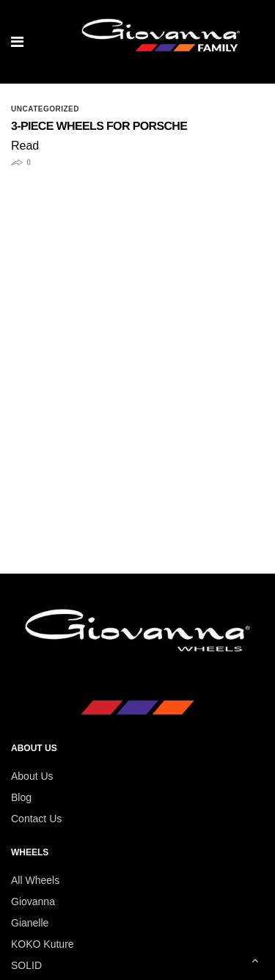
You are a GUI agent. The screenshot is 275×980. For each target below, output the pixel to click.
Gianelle (30, 923)
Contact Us (36, 819)
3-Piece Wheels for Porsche (99, 127)
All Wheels (35, 880)
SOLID (26, 965)
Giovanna (33, 902)
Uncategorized (45, 109)
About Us (32, 776)
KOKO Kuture (43, 944)
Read (25, 146)
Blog (21, 797)
